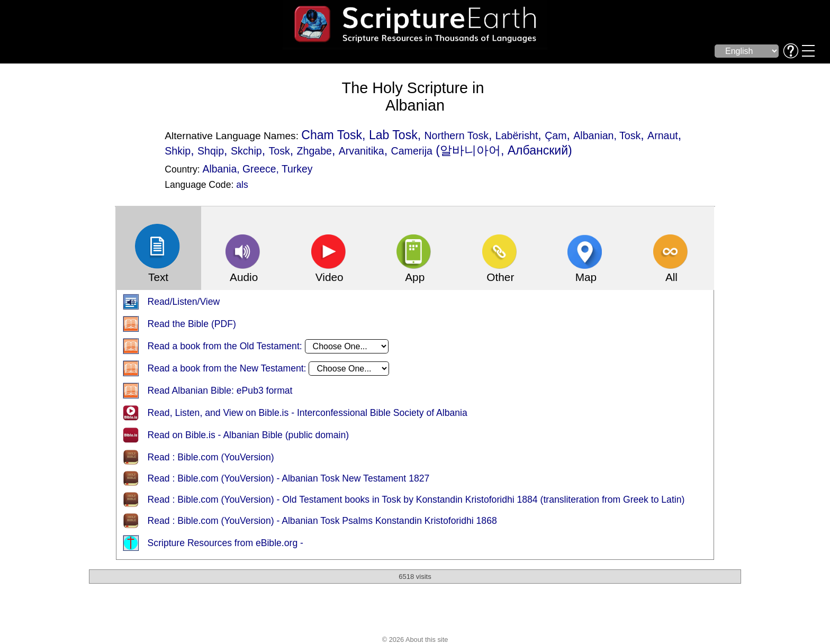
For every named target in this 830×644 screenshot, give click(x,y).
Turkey (297, 169)
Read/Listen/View (184, 302)
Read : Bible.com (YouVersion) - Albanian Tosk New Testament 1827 (289, 479)
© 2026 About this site (415, 640)
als (242, 185)
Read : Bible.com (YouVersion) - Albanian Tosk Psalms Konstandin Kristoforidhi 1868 (322, 521)
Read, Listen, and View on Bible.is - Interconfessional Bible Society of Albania (308, 413)
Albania (220, 169)
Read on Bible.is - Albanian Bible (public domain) (248, 436)
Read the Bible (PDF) (192, 324)
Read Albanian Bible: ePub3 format (220, 391)
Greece (259, 169)
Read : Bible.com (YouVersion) (211, 458)
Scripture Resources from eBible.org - (225, 543)
